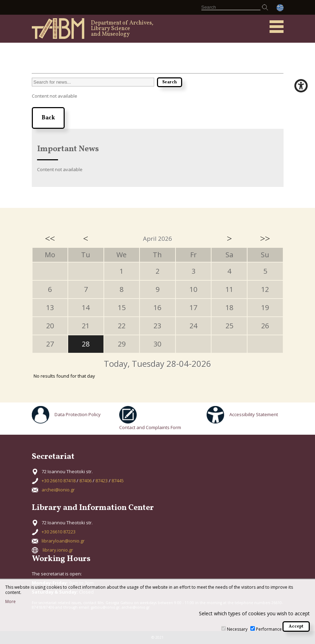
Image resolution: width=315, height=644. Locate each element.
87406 (85, 481)
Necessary (237, 629)
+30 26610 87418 (59, 481)
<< (50, 238)
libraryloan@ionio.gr (63, 541)
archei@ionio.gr (58, 490)
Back (48, 118)
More (10, 602)
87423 (102, 481)
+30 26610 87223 (59, 532)
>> (265, 238)
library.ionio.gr (58, 550)
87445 (118, 481)
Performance (269, 629)
